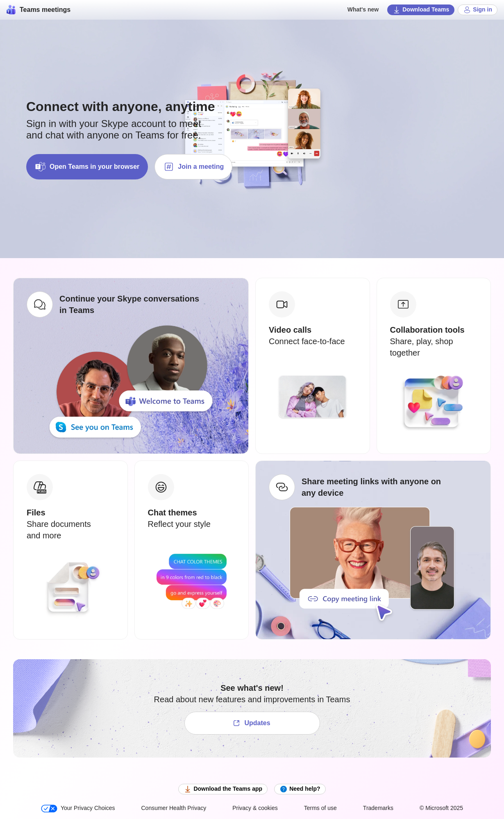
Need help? (300, 789)
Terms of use (320, 808)
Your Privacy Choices (78, 809)
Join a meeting (193, 167)
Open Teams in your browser (87, 167)
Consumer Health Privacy (174, 808)
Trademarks (378, 808)
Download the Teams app (223, 789)
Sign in (478, 10)
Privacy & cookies (255, 808)
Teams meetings (39, 10)
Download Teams (421, 10)
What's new (363, 9)
